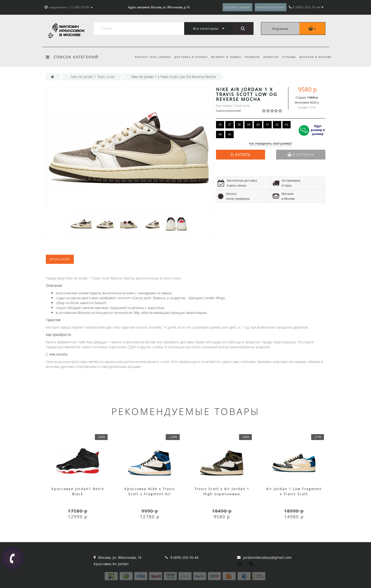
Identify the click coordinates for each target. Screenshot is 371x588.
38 (239, 125)
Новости (270, 57)
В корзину (301, 155)
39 (249, 125)
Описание (60, 259)
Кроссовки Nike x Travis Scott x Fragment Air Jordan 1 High (150, 494)
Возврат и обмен (223, 57)
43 (287, 125)
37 (230, 125)
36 (220, 125)
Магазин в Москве (315, 57)
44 (220, 134)
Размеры (250, 57)
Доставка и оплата (187, 57)
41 (268, 125)
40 (258, 125)
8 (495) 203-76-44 (184, 557)
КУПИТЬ (243, 155)
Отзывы (288, 57)
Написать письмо (271, 7)
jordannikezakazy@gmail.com (267, 557)
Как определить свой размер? (271, 144)
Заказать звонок (237, 7)
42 (277, 125)
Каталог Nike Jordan (148, 57)
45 (230, 134)
